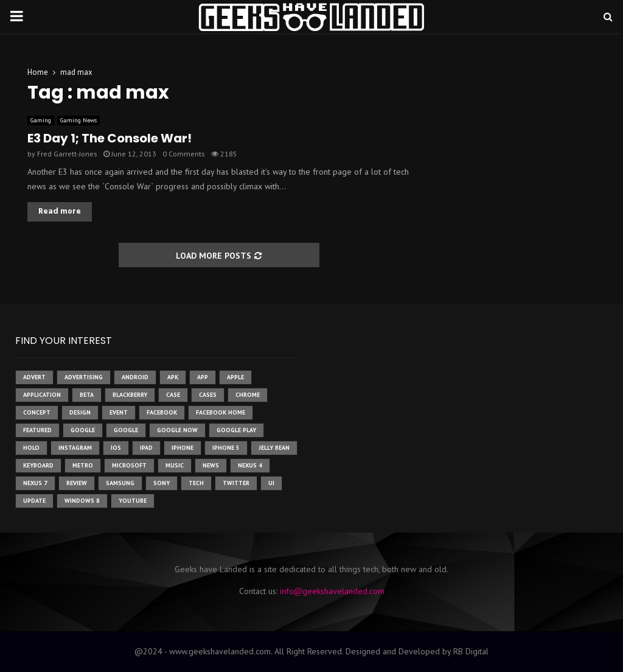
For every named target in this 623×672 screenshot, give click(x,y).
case (173, 395)
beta (87, 395)
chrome (248, 395)
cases (208, 395)
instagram (75, 448)
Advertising (84, 377)
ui (271, 483)
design (80, 412)
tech (196, 483)
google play (236, 430)
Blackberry (130, 395)
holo (31, 448)
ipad (146, 448)
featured (37, 430)
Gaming (41, 120)
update (34, 501)
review (77, 483)
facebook (162, 412)
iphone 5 (226, 448)
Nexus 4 (250, 465)
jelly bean (274, 448)
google (83, 430)
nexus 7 (35, 483)
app (203, 377)
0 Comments (184, 154)
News (211, 465)
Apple (235, 377)
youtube (133, 501)
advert (34, 377)
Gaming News (78, 120)
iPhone (183, 448)
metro (83, 465)
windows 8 (82, 501)
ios (116, 448)
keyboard (38, 465)
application (42, 395)
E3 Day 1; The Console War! (110, 138)
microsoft (129, 465)
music (175, 465)
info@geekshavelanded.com (332, 591)
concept (37, 412)
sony (162, 483)
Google (126, 430)
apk (173, 377)
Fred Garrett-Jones (67, 154)
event (119, 412)
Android (135, 377)
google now (177, 430)
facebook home (221, 412)
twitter (236, 483)
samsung (120, 483)
